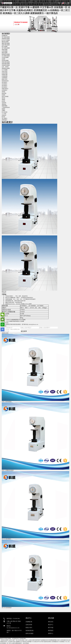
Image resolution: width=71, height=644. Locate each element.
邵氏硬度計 (5, 87)
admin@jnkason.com (33, 324)
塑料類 (3, 98)
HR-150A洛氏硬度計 (7, 608)
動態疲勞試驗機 (6, 54)
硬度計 (11, 296)
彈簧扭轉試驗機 (6, 64)
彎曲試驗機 (5, 50)
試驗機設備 (5, 36)
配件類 (3, 117)
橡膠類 (3, 109)
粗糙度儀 (4, 93)
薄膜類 (3, 100)
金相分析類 (5, 71)
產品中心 (51, 625)
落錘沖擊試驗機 (6, 45)
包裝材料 (4, 103)
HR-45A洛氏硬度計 (6, 539)
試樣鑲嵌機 (5, 76)
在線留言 (4, 293)
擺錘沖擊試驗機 (6, 43)
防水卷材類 (5, 112)
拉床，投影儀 (5, 67)
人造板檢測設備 (6, 107)
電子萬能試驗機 (6, 37)
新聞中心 (51, 633)
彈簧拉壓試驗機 (6, 62)
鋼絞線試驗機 (5, 42)
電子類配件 (5, 118)
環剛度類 (4, 104)
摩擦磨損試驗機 (6, 68)
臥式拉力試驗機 (6, 40)
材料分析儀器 (5, 96)
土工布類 (4, 114)
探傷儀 (3, 95)
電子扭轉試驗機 (6, 48)
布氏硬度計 (5, 84)
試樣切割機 (5, 73)
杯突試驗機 (5, 51)
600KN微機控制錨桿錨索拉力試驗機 (15, 321)
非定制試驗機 (5, 57)
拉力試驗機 (5, 70)
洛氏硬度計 (6, 34)
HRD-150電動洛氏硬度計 (8, 470)
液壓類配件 (5, 120)
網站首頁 (51, 622)
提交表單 (24, 331)
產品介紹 (4, 291)
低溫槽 (3, 59)
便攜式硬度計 (5, 89)
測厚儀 (3, 92)
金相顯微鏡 (5, 78)
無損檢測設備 (5, 81)
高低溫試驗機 (5, 61)
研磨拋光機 (5, 75)
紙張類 (3, 101)
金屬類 (3, 111)
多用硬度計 (5, 90)
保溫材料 (4, 115)
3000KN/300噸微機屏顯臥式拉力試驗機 (16, 320)
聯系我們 (51, 631)
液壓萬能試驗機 (6, 39)
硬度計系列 (5, 79)
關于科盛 (51, 628)
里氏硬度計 (5, 86)
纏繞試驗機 (5, 53)
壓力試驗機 (5, 46)
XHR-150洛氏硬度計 (7, 402)
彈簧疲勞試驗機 (6, 65)
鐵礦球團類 (5, 106)
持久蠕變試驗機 (6, 56)
